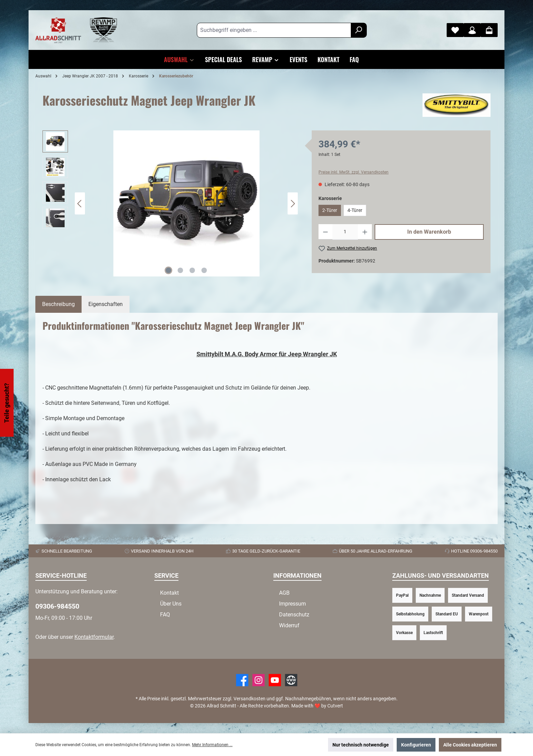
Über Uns (171, 604)
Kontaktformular (94, 637)
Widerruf (289, 625)
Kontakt (169, 593)
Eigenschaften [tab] (106, 304)
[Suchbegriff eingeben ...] (274, 30)
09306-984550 (57, 606)
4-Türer (355, 210)
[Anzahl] (345, 232)
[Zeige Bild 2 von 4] (180, 270)
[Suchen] (359, 30)
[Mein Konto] (472, 30)
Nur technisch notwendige (361, 745)
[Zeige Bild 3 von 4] (192, 270)
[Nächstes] (293, 204)
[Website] (291, 680)
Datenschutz (294, 615)
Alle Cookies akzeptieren (470, 745)
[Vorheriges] (80, 204)
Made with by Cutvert (317, 706)
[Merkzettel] (455, 30)
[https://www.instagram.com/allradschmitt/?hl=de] (259, 680)
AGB (284, 593)
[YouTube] (275, 680)
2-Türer (330, 210)
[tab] (58, 304)
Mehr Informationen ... (212, 745)
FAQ (165, 615)
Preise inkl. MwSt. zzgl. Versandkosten (354, 172)
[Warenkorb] (489, 30)
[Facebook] (242, 680)
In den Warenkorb (429, 232)
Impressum (293, 604)
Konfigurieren (416, 745)
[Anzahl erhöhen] (365, 232)
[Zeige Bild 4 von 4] (204, 270)
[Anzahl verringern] (325, 232)
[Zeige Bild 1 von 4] (169, 270)
